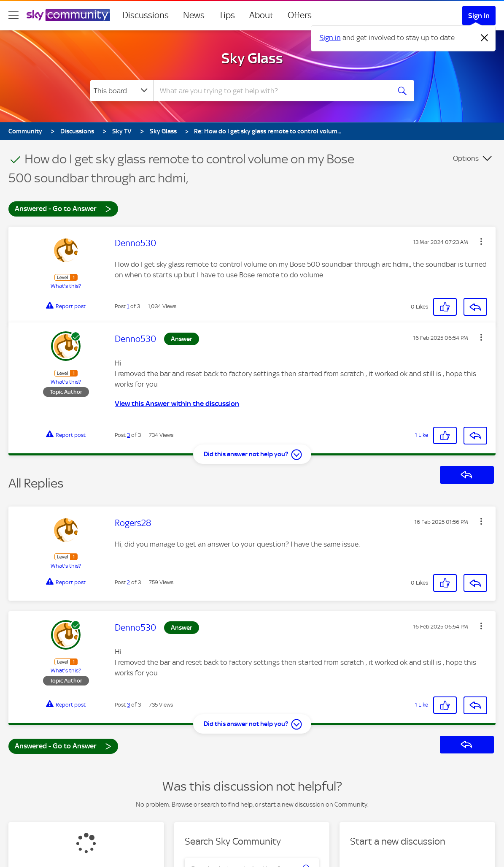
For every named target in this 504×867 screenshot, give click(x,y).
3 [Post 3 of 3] (128, 435)
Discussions (146, 15)
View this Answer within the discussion (177, 404)
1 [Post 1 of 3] (128, 306)
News (194, 15)
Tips (227, 15)
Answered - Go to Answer (63, 208)
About (261, 15)
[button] (481, 241)
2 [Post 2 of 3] (128, 582)
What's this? (66, 286)
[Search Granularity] (122, 91)
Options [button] (466, 158)
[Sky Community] (68, 15)
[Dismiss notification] (485, 38)
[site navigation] (13, 15)
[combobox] (271, 91)
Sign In (479, 16)
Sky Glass (252, 58)
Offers (300, 15)
